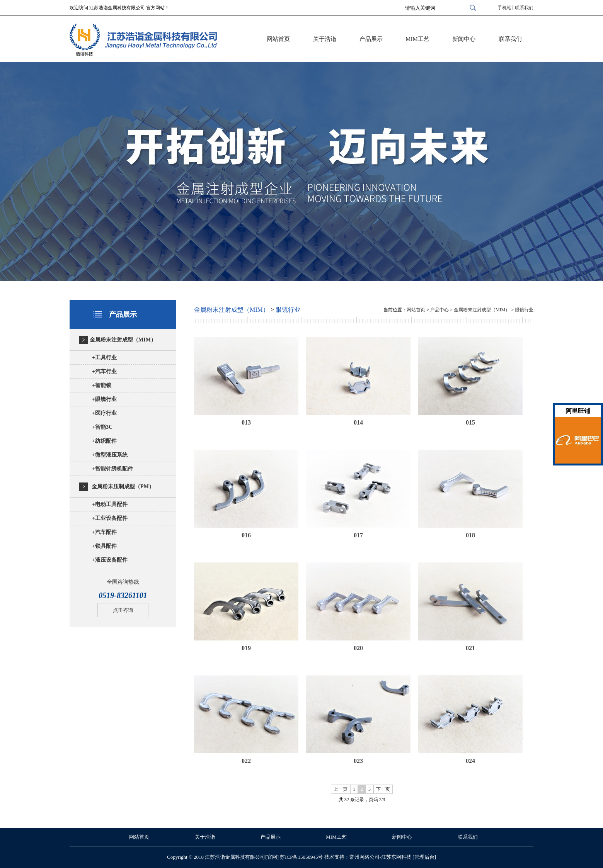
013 (246, 422)
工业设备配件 (110, 518)
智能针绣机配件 (112, 469)
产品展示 (371, 39)
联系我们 (524, 8)
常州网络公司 (365, 857)
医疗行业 (104, 413)
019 (246, 648)
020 (358, 648)
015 (470, 422)
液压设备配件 (110, 560)
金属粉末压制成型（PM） (123, 487)
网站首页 (278, 39)
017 (358, 535)
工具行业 (104, 358)
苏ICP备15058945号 (301, 857)
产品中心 (439, 310)
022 (246, 761)
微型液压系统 (110, 455)
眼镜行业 (104, 399)
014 (358, 422)
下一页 (383, 789)
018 (470, 535)
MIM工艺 (417, 39)
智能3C (102, 427)
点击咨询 (123, 610)
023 (358, 761)
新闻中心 (464, 39)
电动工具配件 (110, 504)
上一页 (341, 789)
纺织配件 (104, 441)
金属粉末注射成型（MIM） (123, 340)
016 (246, 535)
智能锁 (102, 385)
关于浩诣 (325, 39)
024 (470, 761)
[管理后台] (424, 857)
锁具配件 (104, 546)
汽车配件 (104, 532)
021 (470, 648)
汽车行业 (104, 371)
